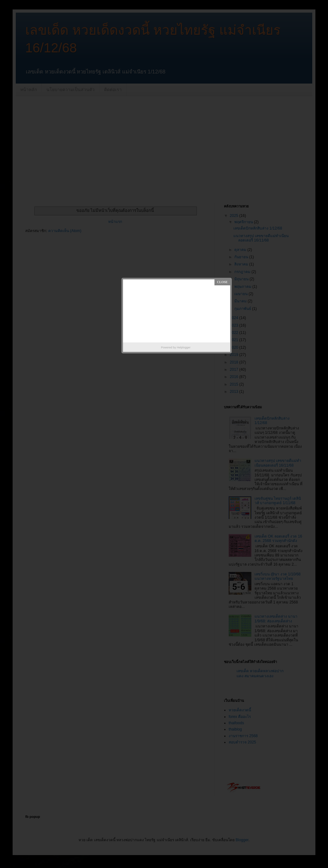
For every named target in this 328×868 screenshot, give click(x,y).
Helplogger (184, 347)
